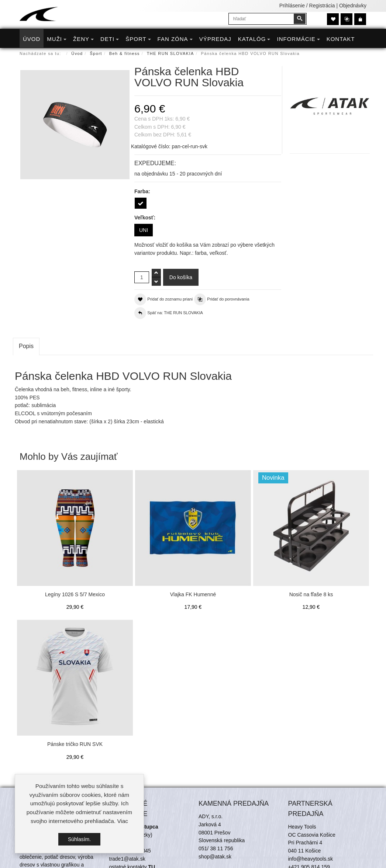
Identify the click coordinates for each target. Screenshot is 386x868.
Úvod (77, 53)
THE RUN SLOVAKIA (170, 53)
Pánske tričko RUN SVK (75, 744)
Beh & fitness (125, 53)
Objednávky (353, 6)
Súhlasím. (79, 840)
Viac (123, 822)
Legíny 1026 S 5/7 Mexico (75, 594)
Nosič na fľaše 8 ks (311, 594)
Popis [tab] (26, 346)
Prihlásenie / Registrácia (307, 6)
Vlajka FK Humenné (193, 594)
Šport (96, 53)
